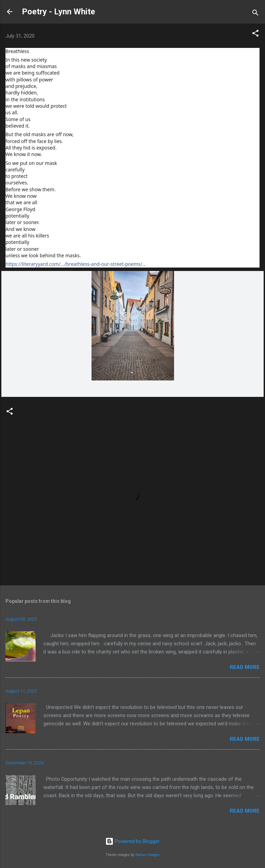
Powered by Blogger (132, 841)
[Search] (255, 14)
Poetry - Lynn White (58, 12)
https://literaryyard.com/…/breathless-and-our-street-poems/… (76, 264)
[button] (255, 34)
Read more (245, 667)
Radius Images (148, 855)
